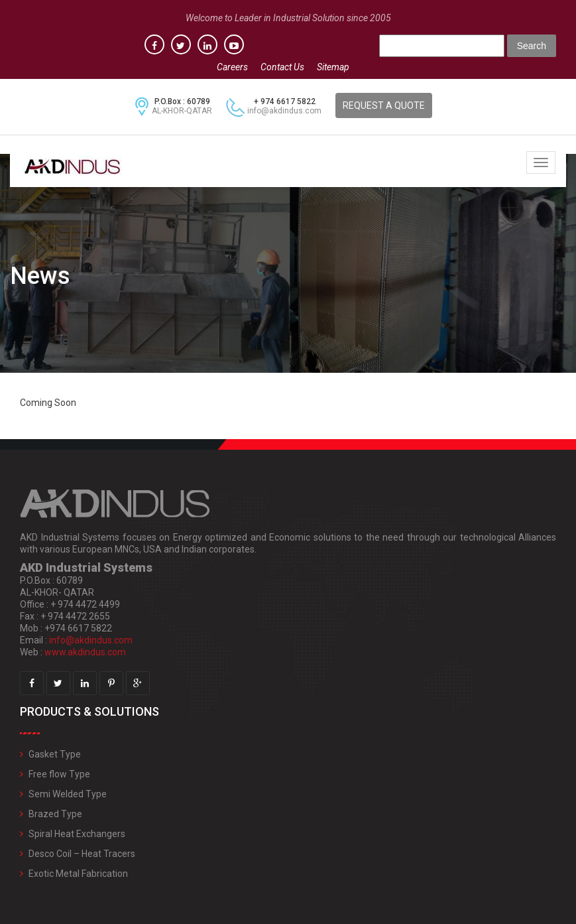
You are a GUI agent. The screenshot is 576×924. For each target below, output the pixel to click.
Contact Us (282, 67)
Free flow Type (59, 774)
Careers (232, 67)
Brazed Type (55, 814)
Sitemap (333, 67)
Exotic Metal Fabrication (78, 874)
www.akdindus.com (85, 652)
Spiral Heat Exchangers (77, 834)
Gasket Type (55, 754)
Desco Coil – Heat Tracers (82, 854)
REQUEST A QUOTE (384, 105)
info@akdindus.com (284, 111)
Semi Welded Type (68, 794)
